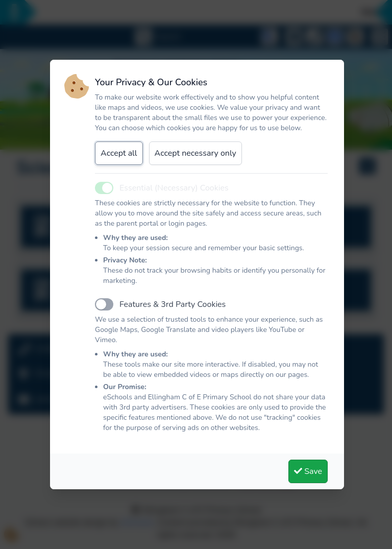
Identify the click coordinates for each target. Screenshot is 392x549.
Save (308, 471)
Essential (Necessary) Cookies (174, 188)
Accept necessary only (195, 153)
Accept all (119, 153)
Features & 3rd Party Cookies (173, 304)
